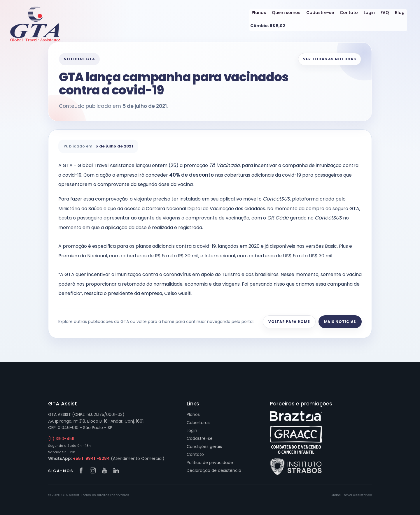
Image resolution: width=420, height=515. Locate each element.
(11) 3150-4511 (61, 439)
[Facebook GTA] (83, 471)
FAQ (385, 13)
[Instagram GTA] (94, 471)
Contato (349, 13)
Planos (259, 13)
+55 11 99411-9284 (91, 458)
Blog (400, 13)
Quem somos (286, 13)
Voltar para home (289, 322)
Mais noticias (340, 322)
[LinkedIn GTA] (118, 471)
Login (369, 13)
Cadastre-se (320, 13)
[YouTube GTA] (106, 471)
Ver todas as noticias (330, 59)
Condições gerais (204, 447)
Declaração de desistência (214, 470)
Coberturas (198, 423)
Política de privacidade (210, 463)
